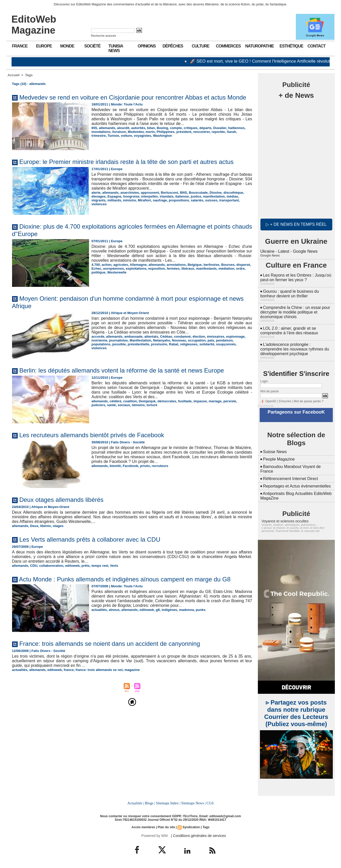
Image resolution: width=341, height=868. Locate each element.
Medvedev (136, 132)
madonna (187, 610)
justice (196, 196)
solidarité (207, 344)
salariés (197, 200)
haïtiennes (236, 128)
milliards (114, 200)
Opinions (147, 46)
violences (99, 204)
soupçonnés (226, 344)
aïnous (114, 610)
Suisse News (275, 452)
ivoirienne (99, 340)
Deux (34, 526)
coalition (130, 401)
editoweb (72, 566)
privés (145, 466)
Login (264, 381)
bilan (151, 128)
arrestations (176, 265)
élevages (99, 196)
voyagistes (143, 136)
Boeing (162, 128)
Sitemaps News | (193, 803)
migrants (99, 200)
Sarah (231, 132)
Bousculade (198, 193)
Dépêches (173, 46)
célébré (115, 401)
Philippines (166, 132)
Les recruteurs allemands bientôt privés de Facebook (92, 435)
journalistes (118, 340)
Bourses (228, 265)
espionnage (235, 337)
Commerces (228, 46)
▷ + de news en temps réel (296, 224)
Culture (201, 46)
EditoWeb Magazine (34, 25)
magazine (132, 670)
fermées (173, 269)
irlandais (166, 196)
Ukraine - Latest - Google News (289, 251)
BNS (183, 193)
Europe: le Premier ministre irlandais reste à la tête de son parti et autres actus (126, 162)
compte (176, 128)
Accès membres (143, 827)
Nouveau (179, 340)
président (184, 132)
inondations (101, 132)
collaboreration (51, 566)
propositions (179, 200)
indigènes (169, 610)
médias (232, 196)
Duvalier (220, 128)
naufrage (160, 200)
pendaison (224, 340)
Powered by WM (155, 836)
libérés (45, 526)
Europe (44, 46)
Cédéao (166, 337)
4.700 (96, 265)
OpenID (271, 401)
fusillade (185, 401)
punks (201, 610)
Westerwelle (117, 272)
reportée (218, 132)
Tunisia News (116, 48)
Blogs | (150, 803)
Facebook (130, 466)
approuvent (150, 193)
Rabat (174, 344)
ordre (240, 269)
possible (119, 344)
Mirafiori (144, 200)
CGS (210, 803)
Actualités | (135, 803)
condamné (182, 337)
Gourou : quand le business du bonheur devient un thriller (290, 294)
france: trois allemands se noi (99, 670)
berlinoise (211, 265)
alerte (96, 193)
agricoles (121, 265)
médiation (226, 269)
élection (199, 337)
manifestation (214, 196)
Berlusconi (169, 193)
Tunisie (113, 136)
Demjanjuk (147, 401)
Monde (67, 46)
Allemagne (138, 265)
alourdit (123, 128)
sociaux (124, 405)
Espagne (114, 196)
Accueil (14, 75)
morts (150, 132)
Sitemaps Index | (168, 803)
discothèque (233, 193)
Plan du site (166, 827)
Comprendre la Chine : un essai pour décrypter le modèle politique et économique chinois (295, 312)
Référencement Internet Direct (290, 479)
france (69, 670)
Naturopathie (260, 46)
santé (111, 405)
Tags (29, 75)
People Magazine (279, 459)
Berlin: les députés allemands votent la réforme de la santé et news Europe (122, 370)
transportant (229, 200)
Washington (162, 136)
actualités (99, 610)
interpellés (149, 196)
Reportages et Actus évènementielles (297, 486)
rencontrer (201, 132)
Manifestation (140, 340)
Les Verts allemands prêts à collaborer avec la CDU (90, 539)
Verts (114, 566)
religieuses (189, 344)
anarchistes (130, 193)
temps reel (100, 566)
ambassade (133, 337)
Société (92, 46)
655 (94, 128)
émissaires (216, 337)
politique (99, 272)
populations (101, 344)
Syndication (191, 827)
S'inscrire (285, 401)
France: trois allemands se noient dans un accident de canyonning (110, 644)
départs (205, 128)
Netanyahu (161, 340)
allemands (107, 128)
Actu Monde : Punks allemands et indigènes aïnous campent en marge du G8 (125, 579)
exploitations (136, 269)
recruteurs (160, 466)
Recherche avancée (104, 36)
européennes (114, 269)
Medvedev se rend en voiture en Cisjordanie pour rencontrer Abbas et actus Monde (133, 97)
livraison (119, 132)
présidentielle (138, 344)
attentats (151, 337)
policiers (98, 405)
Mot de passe (270, 391)
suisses (211, 200)
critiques (191, 128)
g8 (158, 610)
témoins (138, 405)
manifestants (206, 269)
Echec (96, 269)
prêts (85, 566)
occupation (197, 340)
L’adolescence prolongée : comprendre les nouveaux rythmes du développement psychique (295, 349)
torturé (152, 405)
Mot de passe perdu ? (308, 401)
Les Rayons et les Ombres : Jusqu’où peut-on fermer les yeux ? (296, 277)
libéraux (188, 269)
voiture (126, 136)
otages (58, 526)
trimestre (99, 136)
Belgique (195, 265)
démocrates (167, 401)
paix (211, 340)
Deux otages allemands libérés (61, 500)
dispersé (243, 265)
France (20, 46)
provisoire (159, 344)
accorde (98, 337)
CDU (34, 566)
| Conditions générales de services (199, 836)
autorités (138, 128)
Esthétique (291, 46)
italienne (182, 196)
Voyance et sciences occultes (285, 521)
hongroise (131, 196)
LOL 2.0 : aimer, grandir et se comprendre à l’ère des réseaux (289, 331)
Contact (317, 46)
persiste (230, 401)
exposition (157, 269)
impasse (200, 401)
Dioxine (216, 193)
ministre (129, 200)
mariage (215, 401)
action (106, 265)
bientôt (115, 466)
